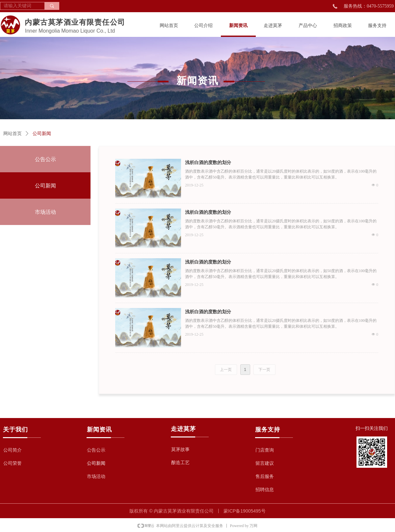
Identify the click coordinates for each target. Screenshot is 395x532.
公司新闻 (42, 134)
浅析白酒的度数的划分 (208, 163)
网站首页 (13, 134)
